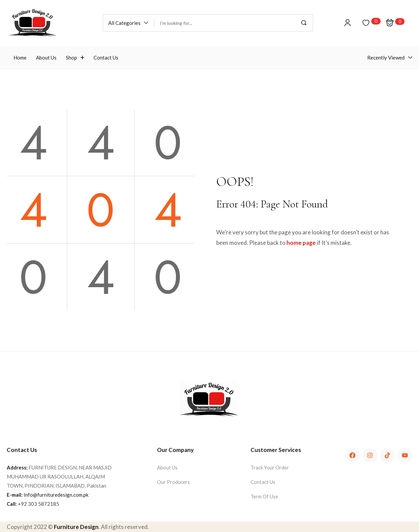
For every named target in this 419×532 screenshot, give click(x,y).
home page (301, 243)
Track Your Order (270, 467)
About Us (167, 467)
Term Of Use (264, 496)
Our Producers (174, 482)
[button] (129, 23)
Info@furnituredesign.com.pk (56, 495)
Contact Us (263, 482)
